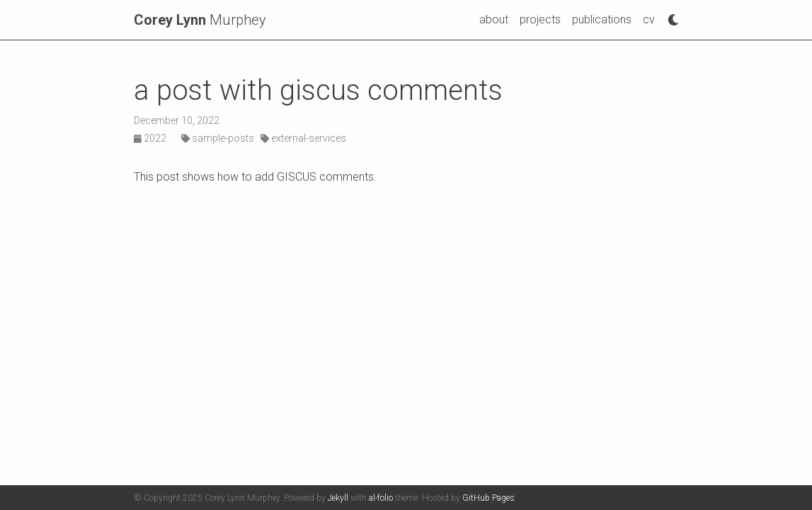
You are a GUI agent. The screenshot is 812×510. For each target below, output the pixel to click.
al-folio (381, 498)
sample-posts (218, 138)
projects (540, 19)
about (494, 19)
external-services (303, 138)
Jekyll (338, 498)
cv (649, 19)
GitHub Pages (488, 498)
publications (602, 19)
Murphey (200, 20)
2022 (151, 138)
